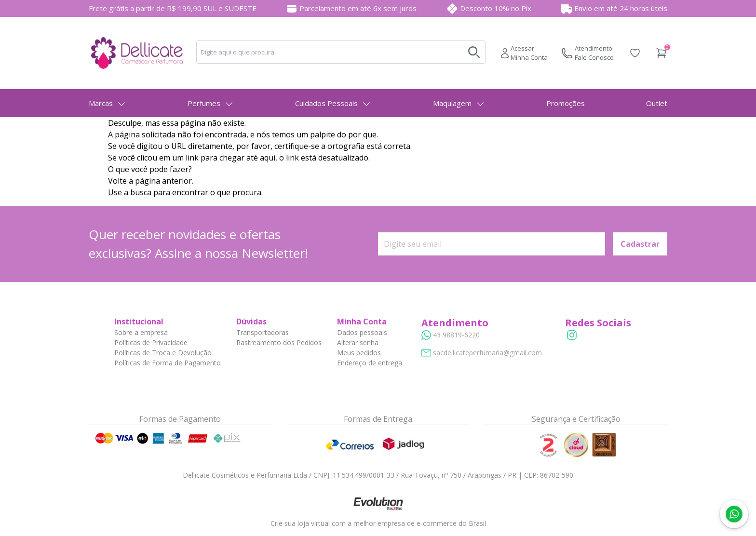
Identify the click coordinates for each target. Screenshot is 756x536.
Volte (117, 181)
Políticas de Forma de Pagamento (168, 363)
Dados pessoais (362, 332)
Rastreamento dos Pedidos (279, 342)
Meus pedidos (359, 353)
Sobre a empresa (141, 332)
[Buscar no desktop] (474, 52)
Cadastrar (640, 244)
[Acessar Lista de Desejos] (635, 53)
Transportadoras (263, 332)
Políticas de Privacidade (151, 342)
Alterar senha (358, 342)
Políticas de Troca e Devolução (163, 353)
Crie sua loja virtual (300, 523)
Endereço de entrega (370, 363)
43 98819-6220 (456, 335)
